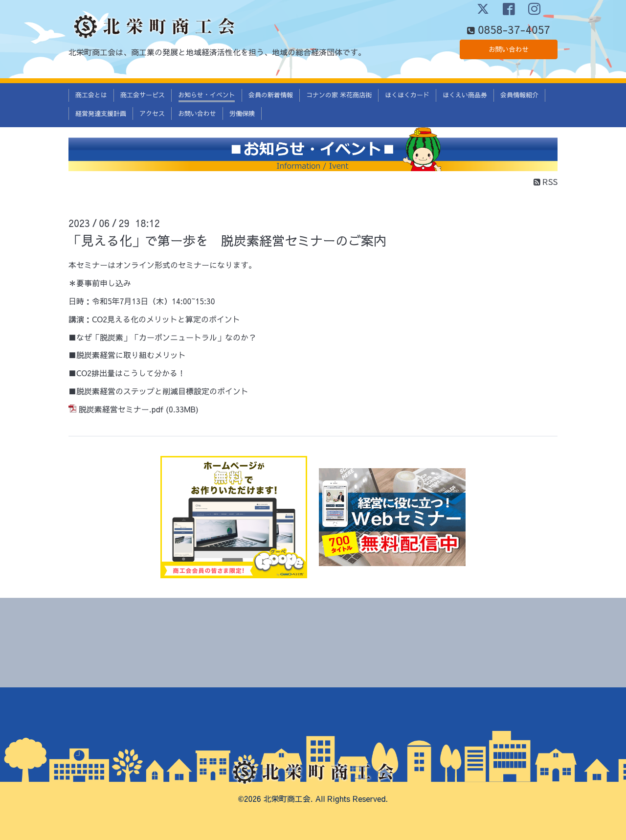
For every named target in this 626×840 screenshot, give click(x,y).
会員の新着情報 (271, 95)
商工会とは (91, 95)
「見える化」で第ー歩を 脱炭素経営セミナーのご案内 (227, 240)
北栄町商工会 (287, 798)
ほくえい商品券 (465, 95)
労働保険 (242, 114)
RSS (546, 182)
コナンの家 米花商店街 (339, 95)
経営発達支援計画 (101, 114)
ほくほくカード (407, 95)
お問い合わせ (509, 51)
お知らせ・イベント (207, 95)
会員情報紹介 (519, 95)
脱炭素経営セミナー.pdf (121, 409)
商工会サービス (143, 95)
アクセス (152, 114)
